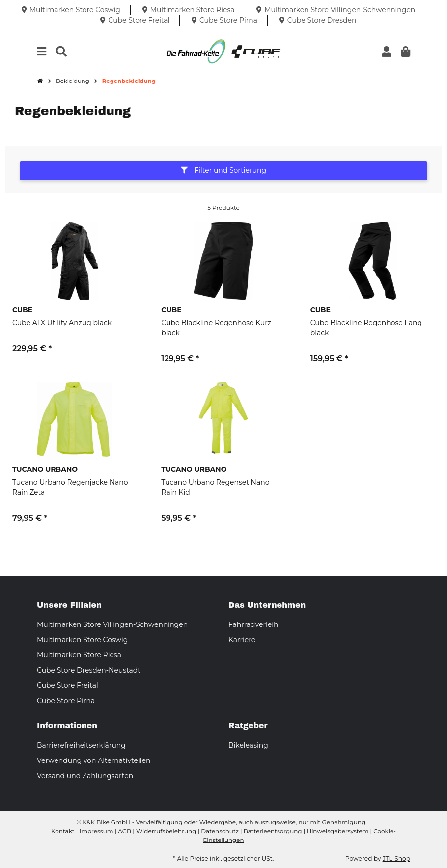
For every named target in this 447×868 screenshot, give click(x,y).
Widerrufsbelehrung (166, 831)
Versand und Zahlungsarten (85, 776)
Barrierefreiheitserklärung (81, 745)
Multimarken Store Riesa (79, 655)
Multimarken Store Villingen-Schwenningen (112, 624)
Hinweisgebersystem (337, 831)
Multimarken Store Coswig (82, 640)
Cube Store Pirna (66, 701)
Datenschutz (220, 831)
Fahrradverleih (253, 624)
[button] (386, 52)
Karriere (242, 640)
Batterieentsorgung (273, 831)
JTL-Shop (396, 858)
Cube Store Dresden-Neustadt (89, 670)
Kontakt (63, 831)
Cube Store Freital (68, 685)
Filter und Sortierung (223, 170)
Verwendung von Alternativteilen (94, 760)
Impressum (97, 831)
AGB (125, 831)
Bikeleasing (248, 745)
